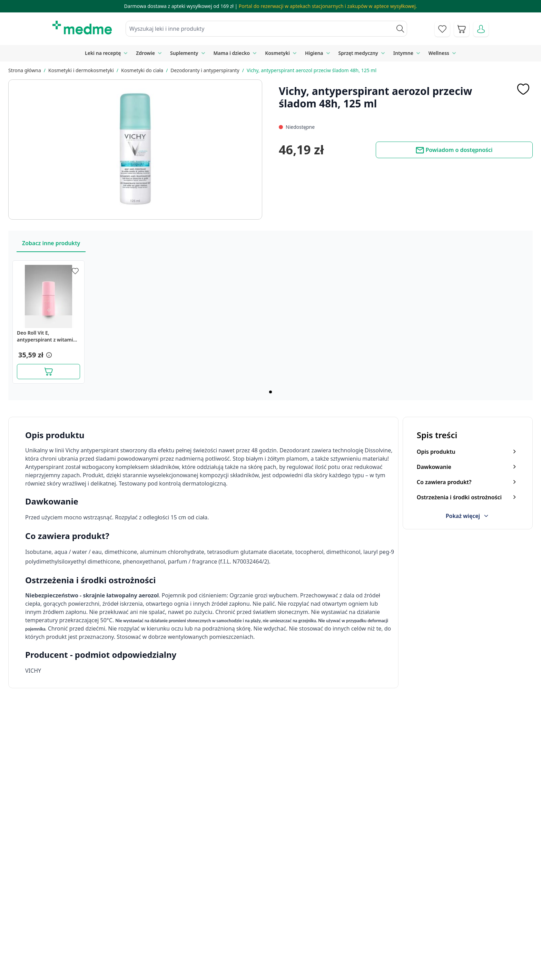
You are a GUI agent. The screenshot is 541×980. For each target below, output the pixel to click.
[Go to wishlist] (442, 29)
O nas (191, 951)
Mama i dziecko (232, 53)
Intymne (403, 53)
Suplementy (184, 53)
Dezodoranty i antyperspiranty (205, 70)
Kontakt (194, 919)
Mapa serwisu (279, 935)
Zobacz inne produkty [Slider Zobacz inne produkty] (51, 243)
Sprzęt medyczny (358, 53)
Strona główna (25, 70)
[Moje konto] (481, 29)
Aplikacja (272, 967)
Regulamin (198, 935)
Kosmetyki (277, 53)
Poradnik (273, 919)
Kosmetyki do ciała (142, 70)
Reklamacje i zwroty (401, 935)
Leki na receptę (103, 53)
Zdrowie (145, 53)
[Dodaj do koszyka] (48, 372)
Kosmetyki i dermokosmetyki (81, 70)
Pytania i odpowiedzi (287, 951)
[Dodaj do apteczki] (523, 89)
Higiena (314, 53)
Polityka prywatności (402, 919)
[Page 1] (270, 392)
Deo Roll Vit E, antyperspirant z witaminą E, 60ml (48, 336)
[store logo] (82, 28)
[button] (48, 355)
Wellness (439, 53)
